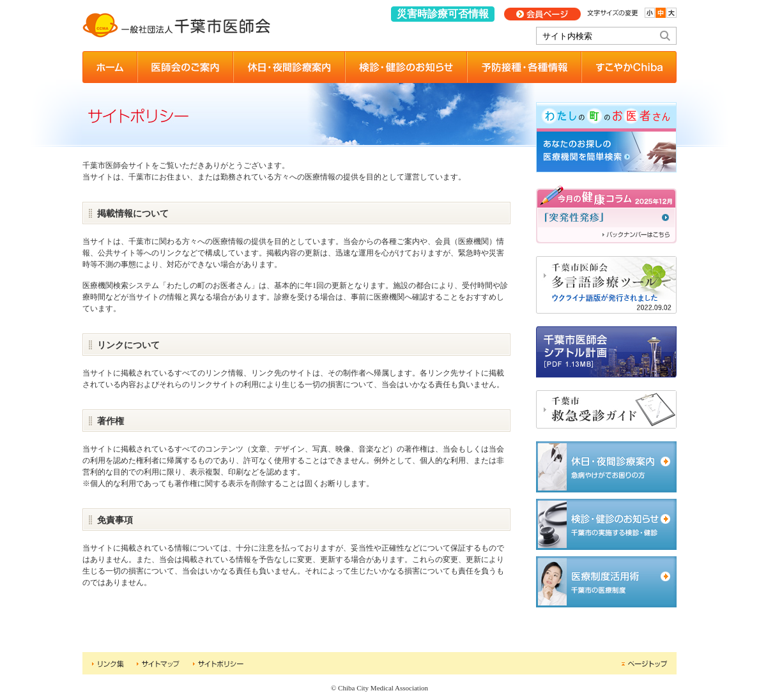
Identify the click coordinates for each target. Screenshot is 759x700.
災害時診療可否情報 (443, 14)
